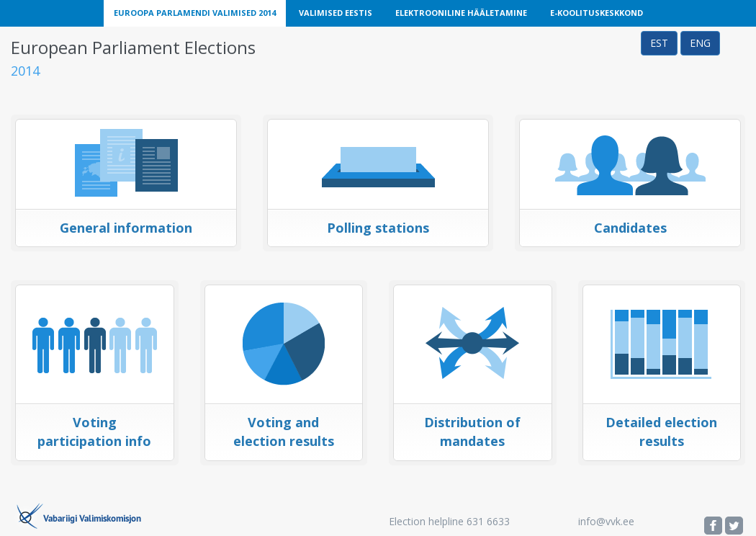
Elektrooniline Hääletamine (461, 13)
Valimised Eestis (336, 13)
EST (659, 43)
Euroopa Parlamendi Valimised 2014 (195, 13)
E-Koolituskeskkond (597, 13)
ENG (700, 43)
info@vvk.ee (606, 521)
